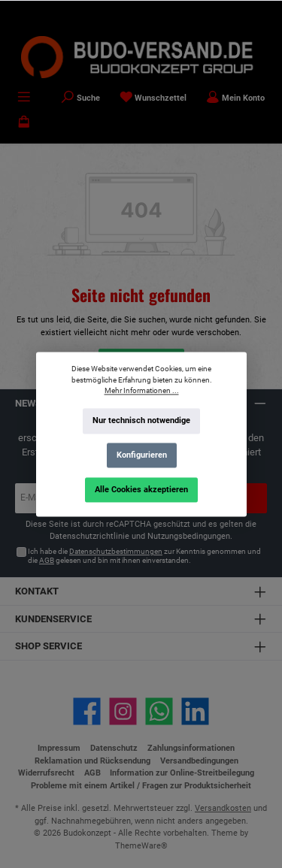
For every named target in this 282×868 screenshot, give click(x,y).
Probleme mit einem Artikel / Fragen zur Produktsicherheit (141, 786)
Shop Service (49, 646)
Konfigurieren (141, 455)
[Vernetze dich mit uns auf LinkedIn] (195, 711)
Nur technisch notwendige (141, 420)
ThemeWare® (141, 846)
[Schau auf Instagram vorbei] (123, 711)
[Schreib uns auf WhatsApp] (159, 711)
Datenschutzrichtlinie (89, 536)
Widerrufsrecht (46, 773)
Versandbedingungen (199, 761)
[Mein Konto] (235, 98)
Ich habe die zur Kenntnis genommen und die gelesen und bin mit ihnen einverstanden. (144, 556)
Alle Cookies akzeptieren (141, 489)
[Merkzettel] (153, 98)
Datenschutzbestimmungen (116, 551)
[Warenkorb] (24, 124)
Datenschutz (114, 748)
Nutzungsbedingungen (189, 536)
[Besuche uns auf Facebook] (87, 711)
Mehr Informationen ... (141, 390)
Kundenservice (53, 619)
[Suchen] (80, 98)
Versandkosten (223, 808)
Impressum (59, 748)
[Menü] (24, 98)
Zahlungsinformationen (191, 748)
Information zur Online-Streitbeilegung (182, 773)
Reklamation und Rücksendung (92, 761)
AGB (47, 560)
